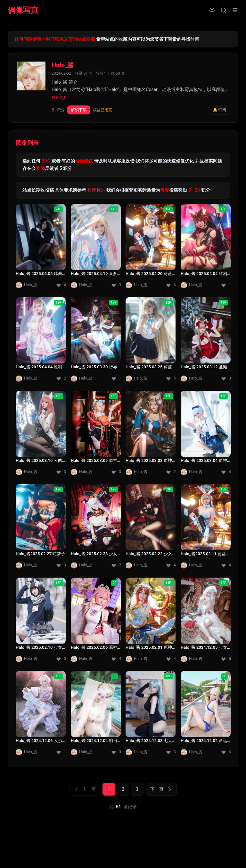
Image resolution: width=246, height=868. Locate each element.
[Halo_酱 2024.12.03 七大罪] (151, 715)
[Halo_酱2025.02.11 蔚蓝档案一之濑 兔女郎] (206, 528)
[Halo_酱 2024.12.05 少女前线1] (206, 622)
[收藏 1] (226, 285)
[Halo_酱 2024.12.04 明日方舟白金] (96, 715)
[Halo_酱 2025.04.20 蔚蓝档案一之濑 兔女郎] (151, 248)
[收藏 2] (61, 379)
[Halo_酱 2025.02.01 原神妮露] (151, 622)
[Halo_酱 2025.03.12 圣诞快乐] (206, 341)
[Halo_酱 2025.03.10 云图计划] (41, 435)
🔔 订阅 (219, 110)
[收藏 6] (171, 285)
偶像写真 (23, 10)
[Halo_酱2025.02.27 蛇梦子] (41, 528)
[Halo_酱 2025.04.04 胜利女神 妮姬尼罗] (206, 248)
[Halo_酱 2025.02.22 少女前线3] (151, 528)
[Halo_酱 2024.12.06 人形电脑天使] (41, 715)
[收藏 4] (61, 285)
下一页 (161, 789)
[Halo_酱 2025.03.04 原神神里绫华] (206, 435)
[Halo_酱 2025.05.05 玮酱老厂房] (41, 248)
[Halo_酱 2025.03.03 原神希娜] (151, 435)
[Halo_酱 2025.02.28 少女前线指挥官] (96, 528)
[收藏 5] (171, 379)
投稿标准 (96, 190)
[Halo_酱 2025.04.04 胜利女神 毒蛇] (41, 341)
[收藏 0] (61, 659)
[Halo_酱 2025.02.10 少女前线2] (41, 622)
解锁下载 (79, 110)
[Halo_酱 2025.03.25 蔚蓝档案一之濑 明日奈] (151, 341)
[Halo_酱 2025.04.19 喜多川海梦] (96, 248)
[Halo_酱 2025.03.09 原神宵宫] (96, 435)
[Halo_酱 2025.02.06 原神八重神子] (96, 622)
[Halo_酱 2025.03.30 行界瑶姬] (96, 341)
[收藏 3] (116, 285)
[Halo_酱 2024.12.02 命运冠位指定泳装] (206, 715)
